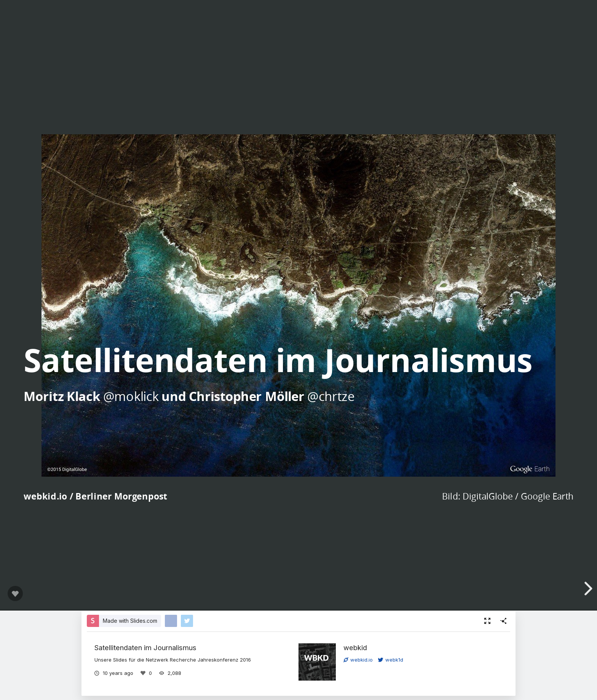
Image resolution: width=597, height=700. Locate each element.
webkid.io (358, 660)
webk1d (391, 660)
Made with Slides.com (130, 621)
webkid (355, 647)
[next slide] (587, 589)
